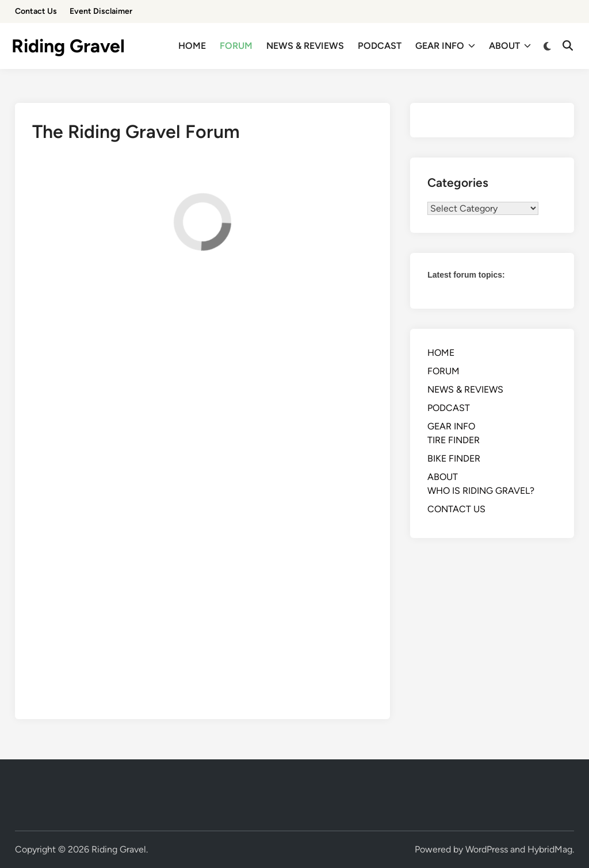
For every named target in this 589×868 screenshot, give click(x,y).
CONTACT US (456, 509)
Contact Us (36, 11)
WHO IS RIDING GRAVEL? (481, 491)
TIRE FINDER (454, 440)
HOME (192, 46)
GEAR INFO (445, 46)
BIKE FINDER (454, 458)
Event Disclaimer (101, 11)
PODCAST (380, 46)
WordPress (487, 849)
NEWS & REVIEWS (305, 46)
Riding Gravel (68, 46)
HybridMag (550, 849)
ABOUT (510, 46)
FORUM (236, 46)
